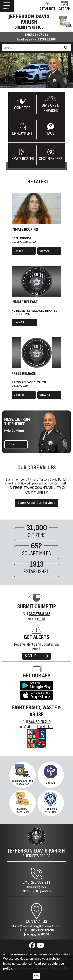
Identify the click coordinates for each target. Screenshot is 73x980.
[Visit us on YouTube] (40, 947)
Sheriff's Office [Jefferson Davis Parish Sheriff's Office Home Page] (36, 853)
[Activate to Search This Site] (66, 48)
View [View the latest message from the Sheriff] (11, 444)
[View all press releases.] (49, 395)
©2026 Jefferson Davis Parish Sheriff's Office (37, 955)
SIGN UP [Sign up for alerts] (37, 656)
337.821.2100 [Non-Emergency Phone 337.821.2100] (30, 891)
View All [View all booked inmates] (44, 251)
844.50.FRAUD (40, 722)
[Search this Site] (31, 48)
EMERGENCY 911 (36, 35)
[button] (7, 6)
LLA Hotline (45, 727)
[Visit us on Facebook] (33, 947)
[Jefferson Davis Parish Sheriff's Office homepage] (36, 22)
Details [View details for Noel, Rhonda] (18, 251)
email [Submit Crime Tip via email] (41, 618)
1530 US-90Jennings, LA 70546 (39, 932)
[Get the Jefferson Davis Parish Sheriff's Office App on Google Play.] (36, 685)
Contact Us (36, 921)
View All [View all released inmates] (19, 322)
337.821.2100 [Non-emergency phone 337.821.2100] (47, 40)
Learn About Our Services (37, 503)
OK (36, 976)
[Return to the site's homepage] (37, 837)
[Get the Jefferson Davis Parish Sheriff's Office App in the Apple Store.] (36, 695)
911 (47, 882)
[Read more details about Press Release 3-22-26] (24, 395)
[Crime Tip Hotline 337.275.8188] (40, 614)
